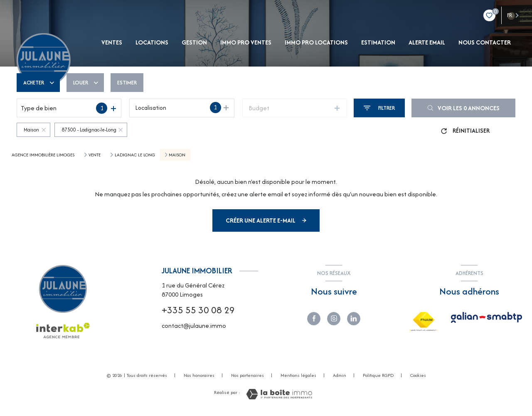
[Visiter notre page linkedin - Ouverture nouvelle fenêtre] (354, 319)
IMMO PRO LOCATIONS (316, 42)
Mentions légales (298, 375)
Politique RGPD (378, 375)
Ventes (112, 42)
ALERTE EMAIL (427, 42)
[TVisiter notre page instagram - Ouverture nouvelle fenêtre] (334, 319)
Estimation (378, 42)
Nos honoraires (199, 375)
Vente (95, 155)
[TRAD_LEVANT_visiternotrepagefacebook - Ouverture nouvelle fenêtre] (314, 319)
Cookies (418, 376)
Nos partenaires (248, 375)
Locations (152, 42)
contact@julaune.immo (194, 326)
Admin (340, 375)
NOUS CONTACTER (485, 42)
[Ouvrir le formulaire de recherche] (379, 108)
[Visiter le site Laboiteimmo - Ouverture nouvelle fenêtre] (279, 394)
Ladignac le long (135, 155)
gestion (194, 42)
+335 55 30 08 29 (198, 310)
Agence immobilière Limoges (43, 155)
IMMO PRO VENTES (246, 42)
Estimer (127, 83)
